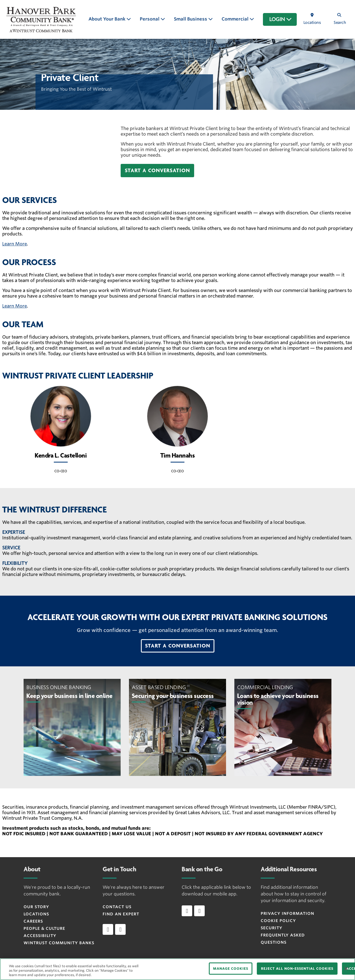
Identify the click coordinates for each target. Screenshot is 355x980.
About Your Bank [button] (107, 19)
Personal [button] (150, 19)
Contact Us (117, 907)
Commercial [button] (236, 19)
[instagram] (120, 929)
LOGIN (281, 19)
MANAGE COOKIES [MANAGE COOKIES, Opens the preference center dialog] (231, 968)
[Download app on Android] (199, 911)
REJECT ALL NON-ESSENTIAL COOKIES (297, 968)
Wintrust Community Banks (59, 943)
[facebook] (108, 929)
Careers (33, 921)
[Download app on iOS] (187, 911)
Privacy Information (287, 913)
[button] (157, 171)
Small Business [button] (191, 19)
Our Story (36, 907)
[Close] (346, 969)
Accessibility (40, 936)
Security (272, 928)
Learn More (15, 244)
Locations (36, 914)
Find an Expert (121, 914)
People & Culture (44, 928)
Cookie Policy (278, 921)
